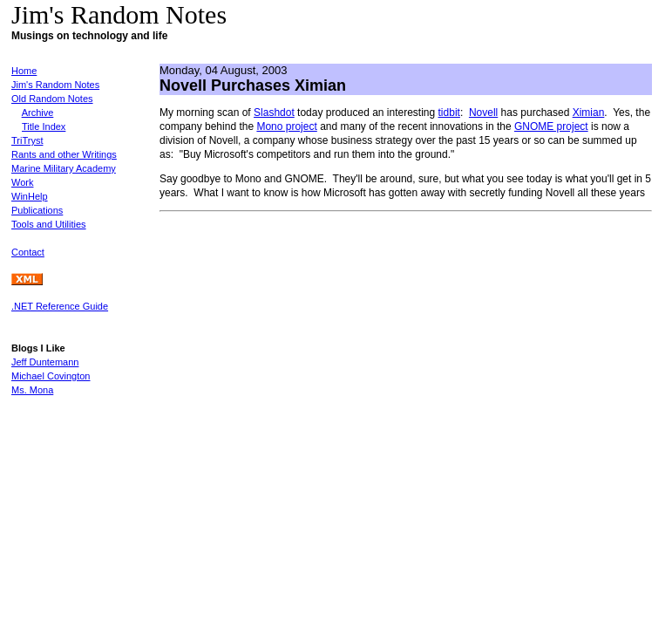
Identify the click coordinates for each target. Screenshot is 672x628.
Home (24, 71)
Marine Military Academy (64, 168)
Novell (483, 113)
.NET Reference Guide (60, 306)
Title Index (44, 126)
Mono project (286, 126)
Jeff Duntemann (45, 362)
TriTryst (27, 140)
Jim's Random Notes (55, 85)
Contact (28, 252)
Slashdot (274, 113)
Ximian (589, 113)
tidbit (449, 113)
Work (22, 182)
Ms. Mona (32, 390)
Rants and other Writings (64, 154)
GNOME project (551, 126)
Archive (38, 113)
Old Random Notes (52, 99)
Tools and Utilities (49, 224)
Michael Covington (51, 376)
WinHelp (30, 196)
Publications (37, 210)
